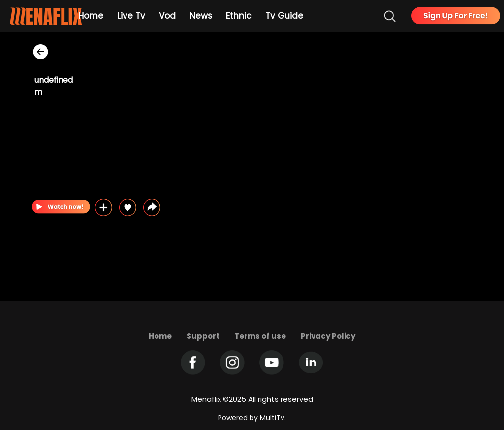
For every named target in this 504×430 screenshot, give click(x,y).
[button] (152, 208)
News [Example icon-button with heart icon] (201, 16)
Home (160, 336)
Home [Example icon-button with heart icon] (91, 16)
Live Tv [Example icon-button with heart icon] (131, 16)
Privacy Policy (328, 336)
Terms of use (260, 336)
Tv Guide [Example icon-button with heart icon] (284, 16)
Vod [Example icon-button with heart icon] (167, 16)
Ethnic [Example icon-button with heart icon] (239, 16)
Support (203, 336)
